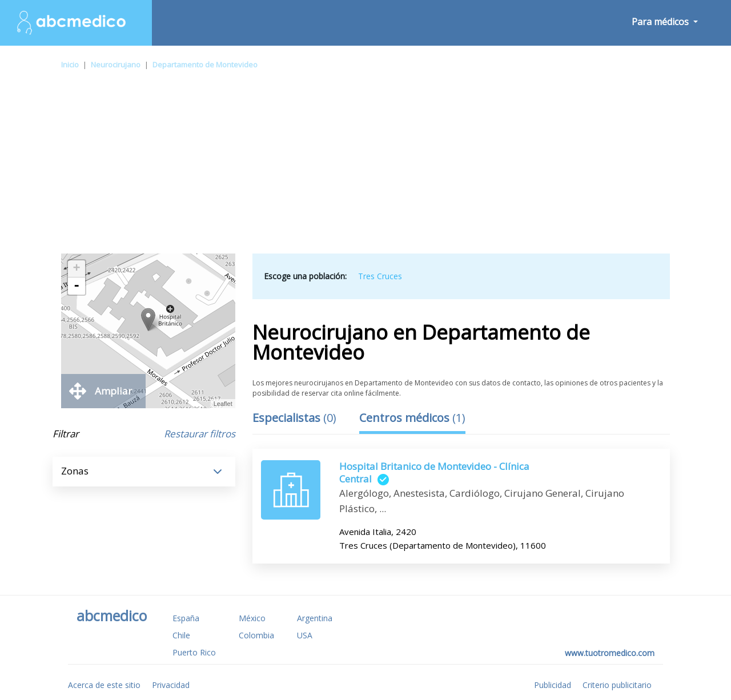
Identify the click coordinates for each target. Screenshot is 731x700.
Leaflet (223, 404)
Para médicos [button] (661, 22)
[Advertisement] (365, 168)
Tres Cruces (380, 276)
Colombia (256, 635)
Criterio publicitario (617, 685)
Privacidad (171, 685)
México (252, 618)
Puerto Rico (194, 652)
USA (305, 635)
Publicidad (553, 685)
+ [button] (77, 269)
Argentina (315, 618)
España (186, 618)
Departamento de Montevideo (205, 65)
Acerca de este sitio (104, 685)
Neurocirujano (116, 65)
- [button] (77, 286)
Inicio (70, 65)
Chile (181, 635)
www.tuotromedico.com (610, 653)
